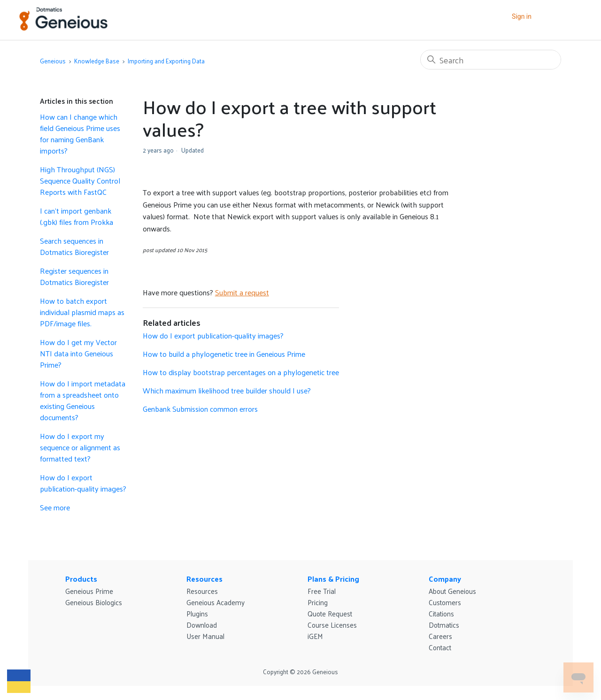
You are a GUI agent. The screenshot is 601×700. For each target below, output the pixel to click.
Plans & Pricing (333, 579)
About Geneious (452, 591)
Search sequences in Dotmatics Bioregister (74, 246)
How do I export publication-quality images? (83, 483)
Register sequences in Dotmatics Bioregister (74, 277)
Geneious (53, 61)
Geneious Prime (89, 591)
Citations (441, 613)
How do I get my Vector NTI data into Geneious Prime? (78, 354)
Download (202, 625)
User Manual (205, 636)
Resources (204, 579)
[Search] (491, 60)
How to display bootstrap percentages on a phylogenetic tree (241, 372)
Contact (440, 647)
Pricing (318, 602)
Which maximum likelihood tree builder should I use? (227, 390)
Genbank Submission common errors (200, 409)
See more (55, 507)
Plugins (197, 613)
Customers (445, 602)
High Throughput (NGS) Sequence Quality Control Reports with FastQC (80, 181)
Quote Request (330, 613)
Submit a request (242, 292)
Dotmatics (444, 625)
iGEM (315, 636)
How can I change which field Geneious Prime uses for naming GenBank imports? (80, 134)
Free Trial (322, 591)
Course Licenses (332, 625)
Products (81, 579)
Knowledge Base (97, 61)
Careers (440, 636)
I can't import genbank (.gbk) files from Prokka (77, 216)
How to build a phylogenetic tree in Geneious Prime (224, 354)
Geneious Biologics (94, 602)
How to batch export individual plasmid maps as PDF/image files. (82, 312)
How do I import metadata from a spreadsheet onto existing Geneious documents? (83, 400)
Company (445, 579)
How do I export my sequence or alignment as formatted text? (80, 447)
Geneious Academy (216, 602)
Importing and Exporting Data (166, 61)
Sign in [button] (522, 16)
